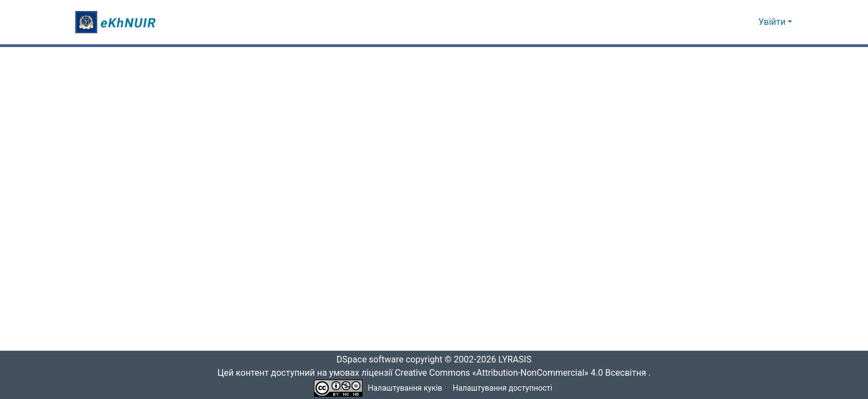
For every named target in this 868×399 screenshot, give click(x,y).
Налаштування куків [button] (405, 388)
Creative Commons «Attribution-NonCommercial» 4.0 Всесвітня (524, 373)
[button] (117, 22)
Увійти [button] (773, 22)
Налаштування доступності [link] (503, 388)
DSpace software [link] (366, 360)
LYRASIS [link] (518, 360)
